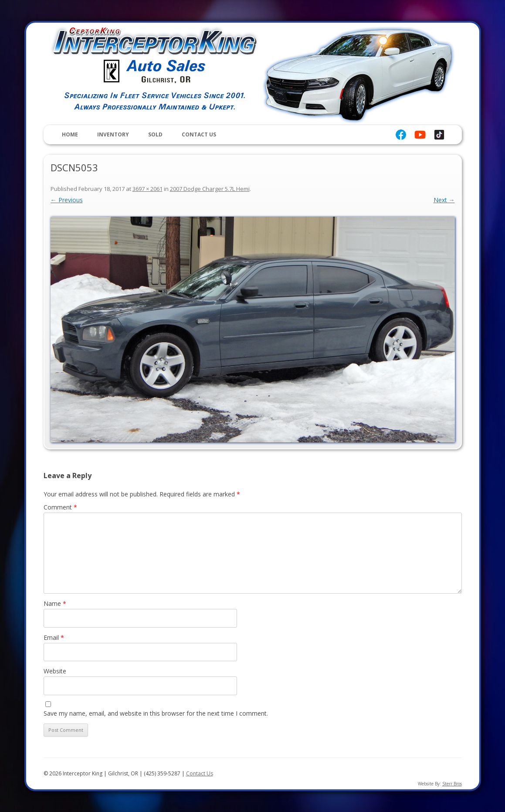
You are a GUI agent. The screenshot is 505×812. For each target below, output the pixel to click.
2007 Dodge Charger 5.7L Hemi (210, 189)
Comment (60, 507)
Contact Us (199, 134)
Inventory (113, 134)
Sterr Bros (452, 784)
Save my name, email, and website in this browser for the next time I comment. (156, 713)
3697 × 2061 (147, 189)
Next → (444, 200)
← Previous (67, 200)
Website (55, 671)
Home (70, 134)
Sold (155, 134)
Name (55, 603)
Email (54, 637)
